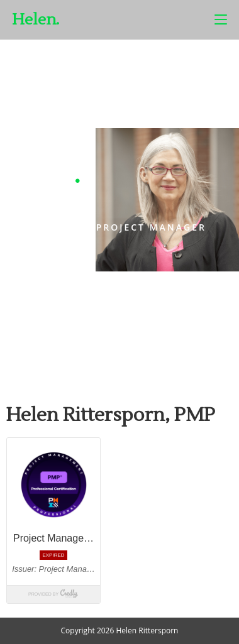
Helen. (36, 20)
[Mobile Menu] (221, 19)
